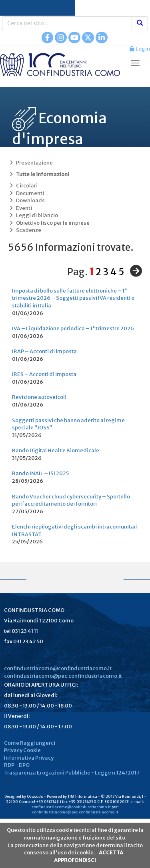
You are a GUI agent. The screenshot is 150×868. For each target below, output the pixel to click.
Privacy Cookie (22, 750)
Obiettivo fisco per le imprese (49, 223)
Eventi (20, 208)
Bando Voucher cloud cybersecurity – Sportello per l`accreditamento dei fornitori (71, 500)
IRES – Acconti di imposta (44, 374)
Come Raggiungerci (30, 743)
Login (140, 49)
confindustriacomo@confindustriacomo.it (58, 668)
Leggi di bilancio (33, 215)
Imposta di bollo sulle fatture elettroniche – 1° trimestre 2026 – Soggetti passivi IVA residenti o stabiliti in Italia (73, 298)
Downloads (26, 200)
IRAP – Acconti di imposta (44, 351)
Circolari (23, 186)
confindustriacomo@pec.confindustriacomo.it (63, 676)
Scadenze (25, 230)
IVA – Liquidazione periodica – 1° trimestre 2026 (73, 328)
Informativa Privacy (29, 758)
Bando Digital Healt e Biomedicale (56, 450)
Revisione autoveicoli (39, 397)
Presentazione (30, 163)
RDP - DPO (17, 765)
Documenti (26, 193)
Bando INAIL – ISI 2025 (40, 473)
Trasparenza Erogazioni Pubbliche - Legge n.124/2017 (72, 773)
